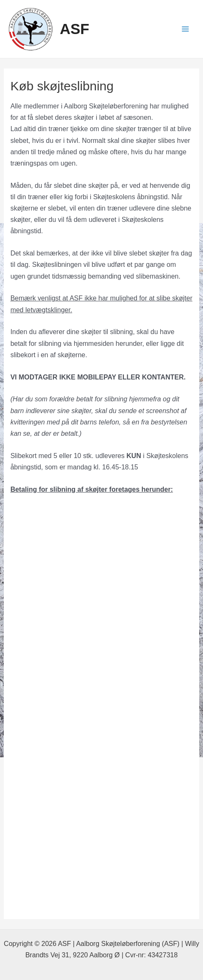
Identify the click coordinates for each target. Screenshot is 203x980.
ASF (75, 29)
